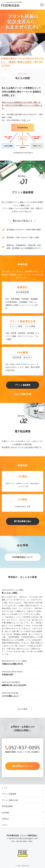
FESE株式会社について (23, 557)
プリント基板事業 (23, 385)
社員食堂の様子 (8, 674)
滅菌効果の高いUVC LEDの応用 (14, 685)
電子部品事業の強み (23, 521)
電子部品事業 (7, 806)
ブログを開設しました (10, 696)
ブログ (4, 825)
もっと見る (23, 709)
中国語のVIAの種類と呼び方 (12, 664)
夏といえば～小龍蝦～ (10, 593)
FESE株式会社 (13, 6)
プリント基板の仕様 (23, 394)
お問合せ (5, 819)
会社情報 (5, 813)
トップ (4, 788)
